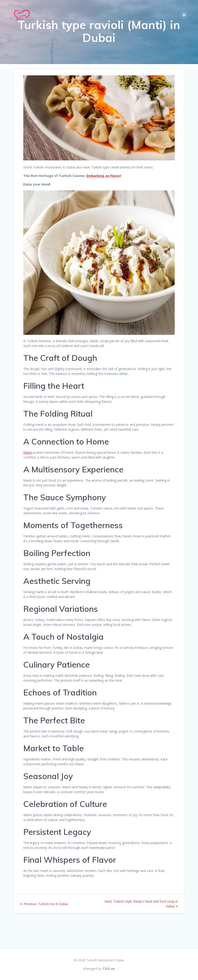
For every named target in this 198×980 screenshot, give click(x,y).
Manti (28, 467)
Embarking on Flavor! (104, 191)
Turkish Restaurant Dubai (105, 960)
